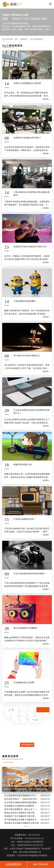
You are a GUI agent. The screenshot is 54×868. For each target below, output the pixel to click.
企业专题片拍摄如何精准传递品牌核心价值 (22, 802)
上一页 (11, 710)
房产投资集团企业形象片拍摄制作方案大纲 (22, 819)
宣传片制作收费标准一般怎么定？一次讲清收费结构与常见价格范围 (22, 809)
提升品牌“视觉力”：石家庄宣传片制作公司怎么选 (22, 799)
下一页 (35, 720)
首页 (16, 39)
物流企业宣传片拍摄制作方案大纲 (19, 813)
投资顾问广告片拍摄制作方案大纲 (19, 816)
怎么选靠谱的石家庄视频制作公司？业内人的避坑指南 (22, 795)
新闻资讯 (24, 39)
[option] (27, 795)
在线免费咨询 (27, 745)
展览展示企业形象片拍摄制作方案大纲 (21, 823)
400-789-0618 (41, 864)
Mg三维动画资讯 (37, 39)
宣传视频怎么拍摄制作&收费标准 (19, 806)
